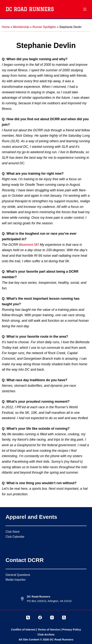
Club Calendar (15, 537)
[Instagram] (52, 618)
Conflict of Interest (23, 629)
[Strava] (28, 618)
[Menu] (85, 9)
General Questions (18, 575)
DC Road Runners (30, 9)
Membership (21, 27)
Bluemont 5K (28, 245)
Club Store (13, 532)
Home (6, 27)
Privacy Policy (72, 629)
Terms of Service (49, 629)
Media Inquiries (16, 580)
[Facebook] (40, 618)
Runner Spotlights (44, 27)
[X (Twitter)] (64, 618)
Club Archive (46, 634)
